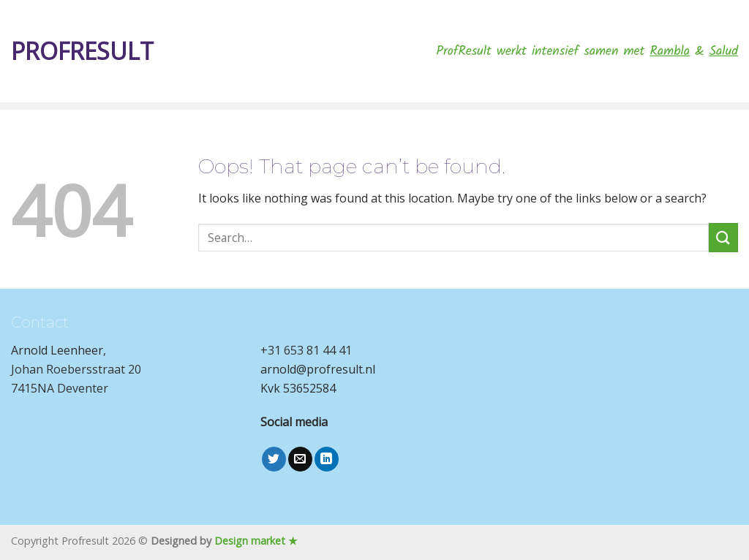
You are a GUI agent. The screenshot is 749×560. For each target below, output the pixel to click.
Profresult (82, 51)
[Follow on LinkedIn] (327, 459)
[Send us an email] (300, 459)
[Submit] (723, 237)
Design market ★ (256, 541)
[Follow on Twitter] (274, 459)
